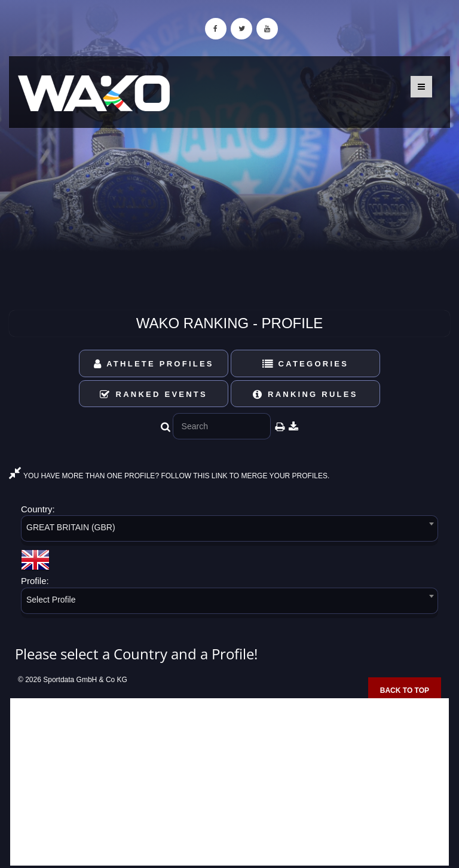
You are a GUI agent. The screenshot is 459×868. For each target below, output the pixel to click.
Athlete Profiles (154, 364)
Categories (306, 364)
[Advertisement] (229, 782)
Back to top (405, 690)
